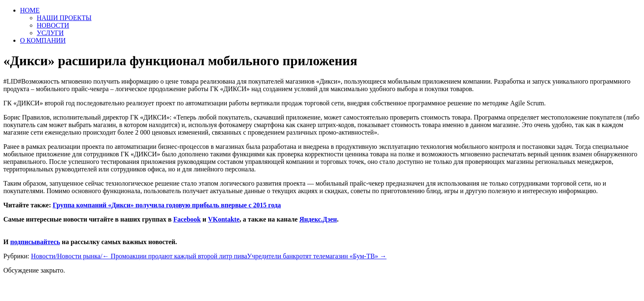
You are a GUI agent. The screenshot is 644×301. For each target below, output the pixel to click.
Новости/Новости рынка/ (67, 256)
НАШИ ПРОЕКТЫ (64, 18)
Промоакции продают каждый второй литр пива (175, 256)
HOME (30, 10)
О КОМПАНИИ (43, 40)
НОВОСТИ (53, 25)
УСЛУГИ (50, 33)
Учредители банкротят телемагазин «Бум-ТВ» (317, 256)
